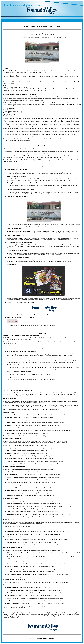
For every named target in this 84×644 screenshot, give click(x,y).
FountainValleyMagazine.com (22, 5)
